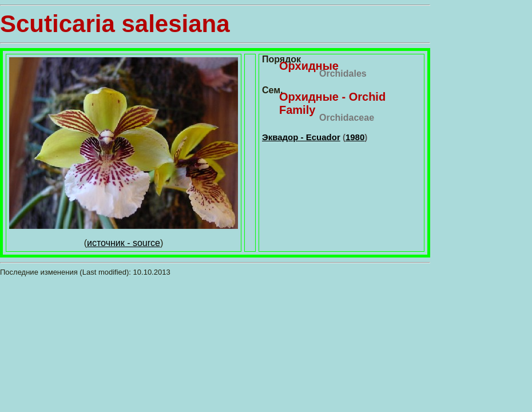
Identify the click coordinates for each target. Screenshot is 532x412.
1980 (355, 137)
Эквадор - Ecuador (301, 137)
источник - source (124, 243)
